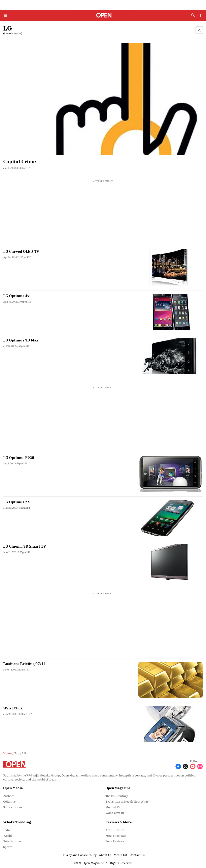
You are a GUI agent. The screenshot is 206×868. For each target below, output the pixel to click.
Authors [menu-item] (9, 796)
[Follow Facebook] (178, 766)
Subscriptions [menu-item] (13, 807)
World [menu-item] (8, 835)
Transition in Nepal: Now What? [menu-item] (128, 801)
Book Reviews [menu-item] (115, 841)
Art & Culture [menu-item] (115, 830)
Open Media (13, 788)
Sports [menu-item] (8, 847)
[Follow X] (185, 766)
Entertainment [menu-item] (13, 841)
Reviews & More (119, 822)
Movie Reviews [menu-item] (115, 835)
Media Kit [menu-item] (121, 855)
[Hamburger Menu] (6, 15)
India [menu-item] (7, 830)
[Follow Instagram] (200, 766)
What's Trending (17, 822)
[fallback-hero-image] (103, 99)
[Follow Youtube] (193, 766)
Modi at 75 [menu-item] (112, 807)
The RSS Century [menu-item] (117, 796)
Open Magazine (118, 788)
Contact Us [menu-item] (137, 855)
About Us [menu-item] (105, 855)
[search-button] (193, 15)
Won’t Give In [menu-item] (115, 813)
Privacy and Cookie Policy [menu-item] (79, 855)
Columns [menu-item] (9, 801)
